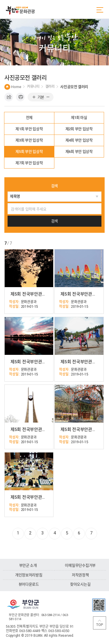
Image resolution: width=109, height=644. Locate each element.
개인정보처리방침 (29, 575)
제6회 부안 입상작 (79, 152)
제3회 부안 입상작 (29, 140)
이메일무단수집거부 (80, 565)
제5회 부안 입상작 (29, 152)
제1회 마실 (79, 118)
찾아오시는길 (80, 584)
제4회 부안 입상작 (79, 140)
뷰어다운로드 (29, 584)
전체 (29, 118)
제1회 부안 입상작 (29, 129)
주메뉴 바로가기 (0, 0)
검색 (54, 186)
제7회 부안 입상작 (29, 163)
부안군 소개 (28, 565)
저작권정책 (80, 575)
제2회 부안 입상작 (79, 129)
